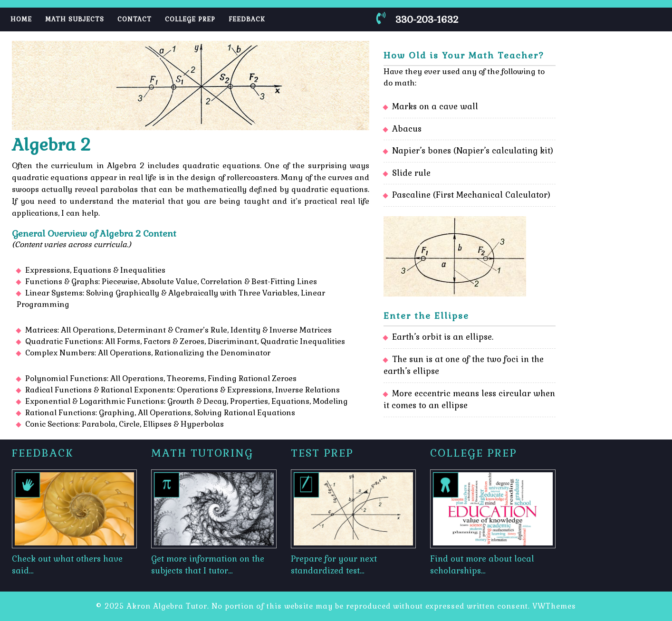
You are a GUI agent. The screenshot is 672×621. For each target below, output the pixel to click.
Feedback (247, 19)
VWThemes (554, 606)
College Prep (190, 19)
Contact (134, 19)
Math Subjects (75, 19)
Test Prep (322, 453)
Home (21, 19)
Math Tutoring (202, 453)
